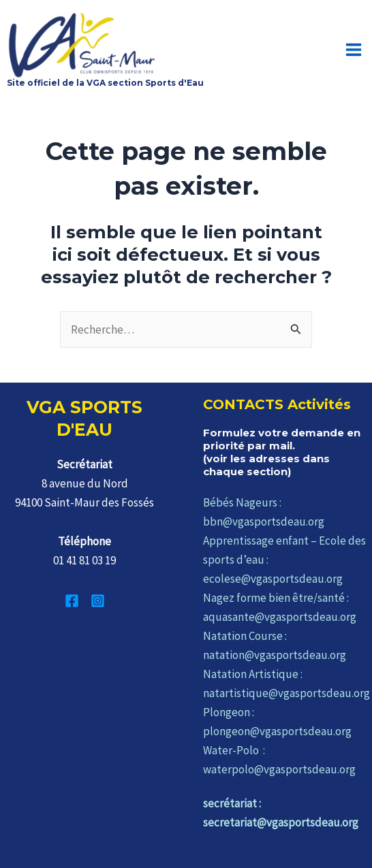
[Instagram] (98, 597)
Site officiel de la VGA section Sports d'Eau (105, 79)
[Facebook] (72, 597)
